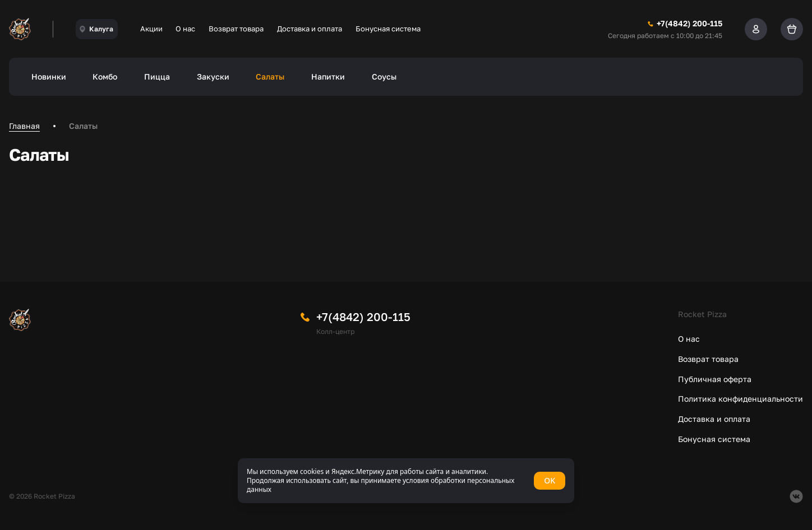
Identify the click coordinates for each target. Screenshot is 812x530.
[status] (406, 481)
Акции (151, 29)
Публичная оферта (715, 379)
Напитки (328, 76)
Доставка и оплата (310, 29)
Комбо (105, 76)
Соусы (384, 76)
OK (550, 480)
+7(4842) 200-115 (363, 317)
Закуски (213, 76)
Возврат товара (236, 29)
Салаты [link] (83, 126)
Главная (24, 126)
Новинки (49, 76)
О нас (185, 29)
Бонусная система (388, 29)
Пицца (157, 76)
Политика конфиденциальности (741, 399)
